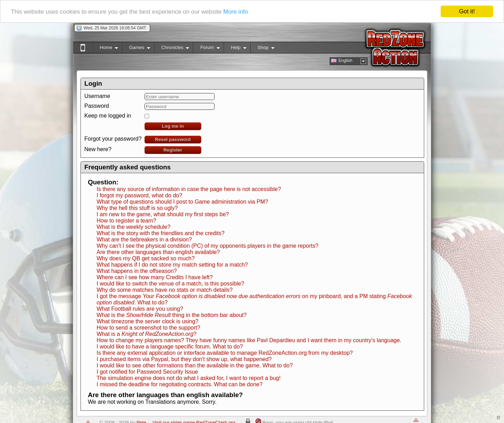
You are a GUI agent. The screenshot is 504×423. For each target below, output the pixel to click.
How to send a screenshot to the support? (148, 328)
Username (97, 96)
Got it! (467, 11)
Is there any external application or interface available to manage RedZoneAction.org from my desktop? (225, 353)
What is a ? (147, 334)
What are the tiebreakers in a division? (144, 239)
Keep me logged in (108, 116)
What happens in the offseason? (137, 271)
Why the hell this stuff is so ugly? (137, 208)
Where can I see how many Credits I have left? (155, 277)
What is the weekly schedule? (134, 227)
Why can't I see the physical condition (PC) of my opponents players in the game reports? (208, 246)
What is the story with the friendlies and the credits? (161, 233)
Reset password (173, 139)
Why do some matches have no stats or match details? (165, 290)
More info (236, 11)
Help (235, 49)
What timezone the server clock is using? (148, 321)
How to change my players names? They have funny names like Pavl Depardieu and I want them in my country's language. (249, 340)
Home (105, 49)
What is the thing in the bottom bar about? (172, 315)
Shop (262, 49)
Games (136, 49)
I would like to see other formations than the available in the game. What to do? (195, 365)
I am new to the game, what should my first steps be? (163, 214)
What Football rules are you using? (140, 309)
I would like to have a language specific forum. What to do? (170, 347)
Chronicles (172, 49)
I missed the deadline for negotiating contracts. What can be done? (180, 384)
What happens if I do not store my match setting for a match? (172, 265)
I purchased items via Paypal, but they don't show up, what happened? (184, 359)
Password (97, 106)
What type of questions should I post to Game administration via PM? (182, 202)
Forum (206, 49)
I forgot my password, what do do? (139, 195)
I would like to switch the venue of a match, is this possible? (170, 284)
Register (173, 150)
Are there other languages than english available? (158, 252)
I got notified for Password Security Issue (147, 372)
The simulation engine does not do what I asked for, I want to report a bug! (189, 378)
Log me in (173, 126)
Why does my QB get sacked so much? (146, 258)
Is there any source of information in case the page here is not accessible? (189, 189)
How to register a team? (126, 221)
